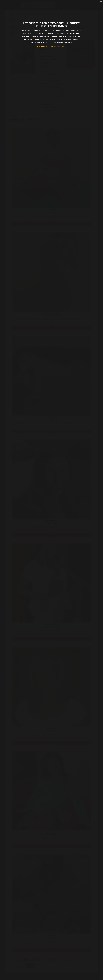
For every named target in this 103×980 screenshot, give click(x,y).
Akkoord (43, 47)
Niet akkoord (59, 47)
